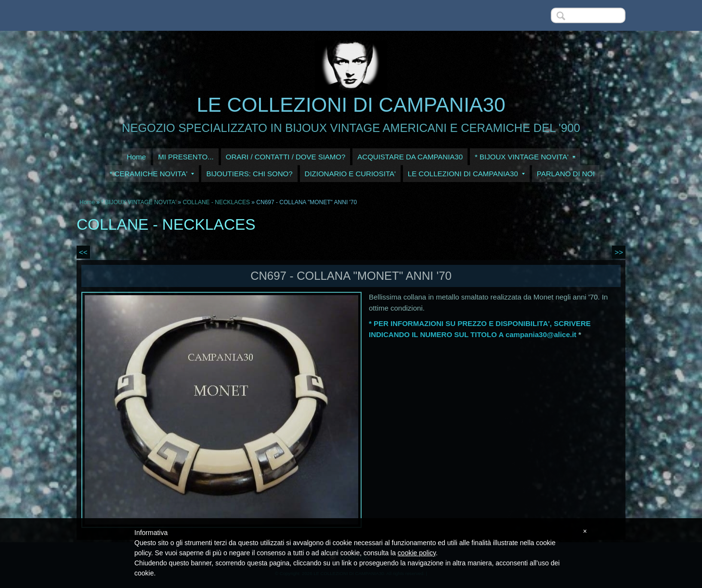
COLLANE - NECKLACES (216, 202)
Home (136, 157)
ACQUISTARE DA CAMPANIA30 (410, 157)
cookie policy (417, 553)
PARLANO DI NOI (566, 174)
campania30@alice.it (541, 334)
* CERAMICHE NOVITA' (152, 174)
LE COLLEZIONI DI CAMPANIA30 (351, 105)
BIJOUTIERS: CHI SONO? (249, 174)
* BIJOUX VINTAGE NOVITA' (525, 157)
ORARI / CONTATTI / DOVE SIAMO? (286, 157)
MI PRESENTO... (186, 157)
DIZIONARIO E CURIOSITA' (350, 174)
